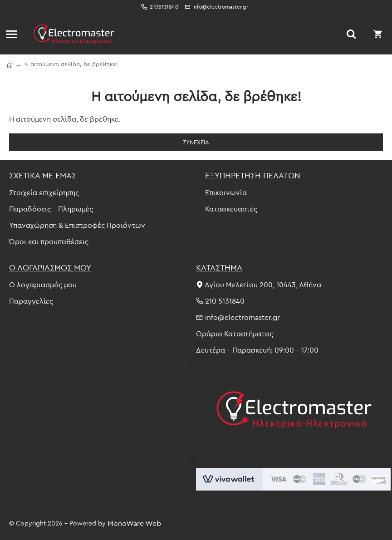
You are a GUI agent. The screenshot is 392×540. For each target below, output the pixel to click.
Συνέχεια (196, 142)
